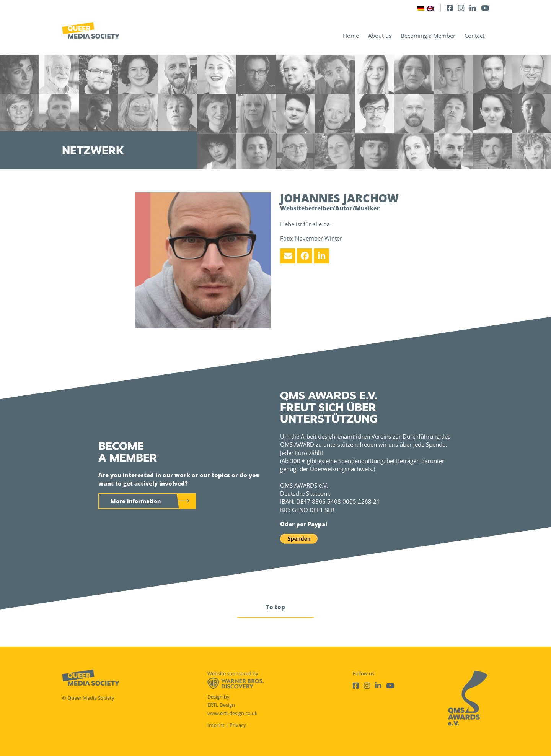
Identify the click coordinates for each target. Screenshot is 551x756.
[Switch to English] (430, 8)
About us (380, 36)
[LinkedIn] (473, 8)
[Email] (288, 256)
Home (351, 36)
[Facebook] (450, 8)
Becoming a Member (428, 36)
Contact (474, 36)
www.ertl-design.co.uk (232, 713)
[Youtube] (485, 8)
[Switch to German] (421, 8)
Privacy (238, 725)
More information (136, 501)
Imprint (216, 725)
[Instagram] (461, 8)
